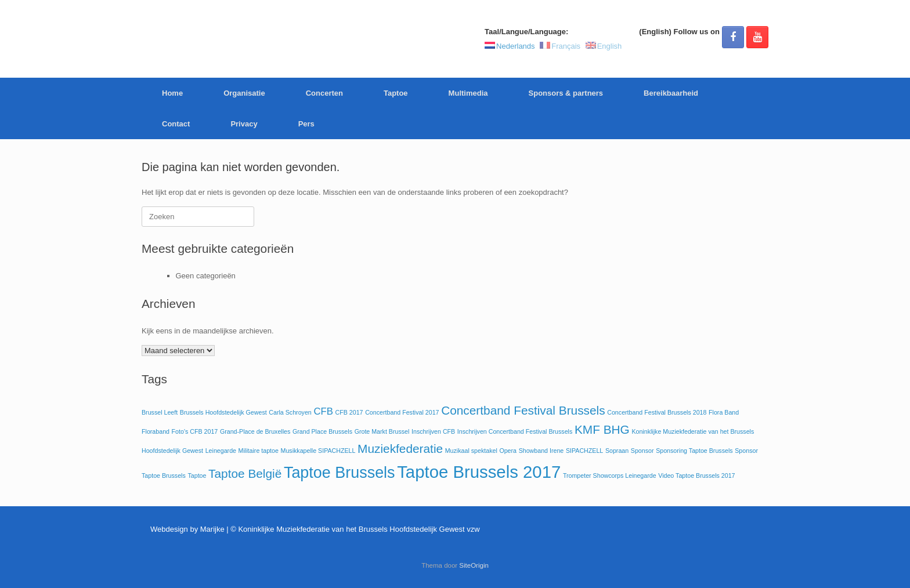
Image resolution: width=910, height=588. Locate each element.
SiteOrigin (474, 565)
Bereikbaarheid (671, 93)
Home (172, 93)
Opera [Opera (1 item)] (508, 451)
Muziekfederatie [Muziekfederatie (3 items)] (400, 449)
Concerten (324, 93)
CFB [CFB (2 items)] (323, 411)
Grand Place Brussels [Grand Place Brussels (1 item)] (322, 431)
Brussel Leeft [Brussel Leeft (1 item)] (160, 412)
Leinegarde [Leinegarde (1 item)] (221, 451)
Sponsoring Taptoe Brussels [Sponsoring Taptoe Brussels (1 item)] (694, 451)
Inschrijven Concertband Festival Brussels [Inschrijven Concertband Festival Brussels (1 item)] (515, 431)
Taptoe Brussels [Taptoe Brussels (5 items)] (340, 473)
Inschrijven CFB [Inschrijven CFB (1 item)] (433, 431)
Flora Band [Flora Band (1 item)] (724, 412)
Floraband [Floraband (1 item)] (156, 431)
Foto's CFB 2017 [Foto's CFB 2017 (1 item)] (195, 431)
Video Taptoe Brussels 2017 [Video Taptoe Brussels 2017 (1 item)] (696, 476)
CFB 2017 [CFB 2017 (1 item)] (349, 412)
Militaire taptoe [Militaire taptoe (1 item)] (259, 451)
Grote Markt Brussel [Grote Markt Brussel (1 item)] (382, 431)
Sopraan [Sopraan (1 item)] (617, 451)
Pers (306, 124)
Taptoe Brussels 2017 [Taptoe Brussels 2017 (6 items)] (479, 472)
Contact (176, 124)
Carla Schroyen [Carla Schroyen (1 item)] (290, 412)
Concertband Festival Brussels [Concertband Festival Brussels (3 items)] (523, 410)
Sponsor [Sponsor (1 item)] (642, 451)
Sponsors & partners (566, 93)
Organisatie (244, 93)
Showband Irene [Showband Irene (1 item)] (541, 451)
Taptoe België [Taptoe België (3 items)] (245, 473)
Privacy (244, 124)
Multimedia (468, 93)
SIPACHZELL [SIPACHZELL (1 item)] (584, 451)
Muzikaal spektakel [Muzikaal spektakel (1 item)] (471, 451)
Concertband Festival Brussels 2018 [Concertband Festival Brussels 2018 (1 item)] (657, 412)
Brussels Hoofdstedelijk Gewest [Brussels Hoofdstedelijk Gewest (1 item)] (223, 412)
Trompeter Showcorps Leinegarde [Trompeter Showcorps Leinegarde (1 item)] (610, 476)
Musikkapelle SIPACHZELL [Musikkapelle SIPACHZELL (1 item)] (318, 451)
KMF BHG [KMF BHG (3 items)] (602, 429)
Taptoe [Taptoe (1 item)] (197, 476)
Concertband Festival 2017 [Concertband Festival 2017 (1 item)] (402, 412)
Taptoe (396, 93)
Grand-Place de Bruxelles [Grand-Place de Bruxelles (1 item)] (255, 431)
